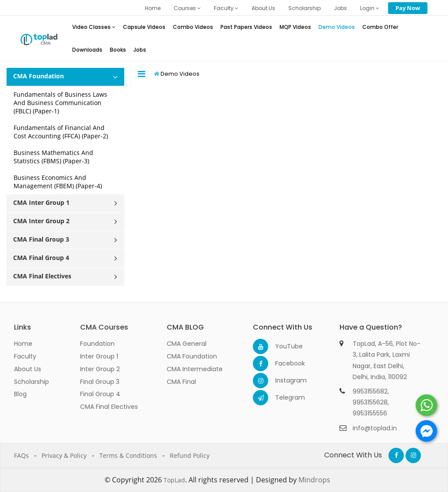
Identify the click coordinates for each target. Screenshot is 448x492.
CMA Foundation (192, 356)
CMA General (187, 344)
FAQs (21, 455)
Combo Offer (380, 27)
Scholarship (304, 8)
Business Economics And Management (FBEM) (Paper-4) (58, 182)
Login (370, 8)
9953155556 (370, 413)
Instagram (283, 380)
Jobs (340, 8)
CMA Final (181, 382)
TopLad (174, 480)
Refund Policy (190, 455)
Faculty (226, 8)
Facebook (283, 363)
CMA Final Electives (109, 407)
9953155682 (370, 391)
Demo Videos (337, 27)
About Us (263, 8)
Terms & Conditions (128, 455)
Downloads (87, 50)
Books (118, 50)
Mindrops (314, 480)
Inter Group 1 (99, 356)
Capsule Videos (144, 27)
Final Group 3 (100, 382)
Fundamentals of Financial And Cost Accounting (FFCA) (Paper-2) (61, 132)
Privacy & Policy (64, 455)
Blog (20, 394)
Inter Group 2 (100, 369)
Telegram (283, 397)
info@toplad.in (375, 428)
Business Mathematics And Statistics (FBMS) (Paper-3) (53, 157)
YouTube (283, 346)
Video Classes (94, 27)
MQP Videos (295, 27)
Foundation (97, 344)
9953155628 (370, 402)
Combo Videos (193, 27)
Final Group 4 (100, 394)
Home (153, 8)
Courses (187, 8)
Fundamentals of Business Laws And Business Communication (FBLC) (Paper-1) (60, 103)
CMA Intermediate (195, 369)
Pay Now (408, 8)
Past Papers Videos (246, 27)
